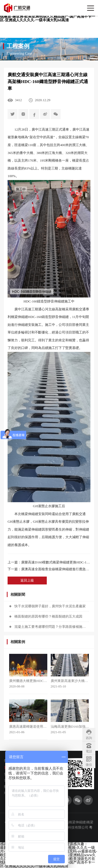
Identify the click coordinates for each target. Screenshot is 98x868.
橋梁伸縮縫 (19, 317)
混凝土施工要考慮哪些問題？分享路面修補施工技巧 (52, 627)
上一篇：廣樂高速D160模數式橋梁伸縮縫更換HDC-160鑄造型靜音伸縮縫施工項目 (49, 562)
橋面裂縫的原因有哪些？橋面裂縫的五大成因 (48, 616)
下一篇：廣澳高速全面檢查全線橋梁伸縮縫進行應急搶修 (49, 569)
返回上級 (27, 580)
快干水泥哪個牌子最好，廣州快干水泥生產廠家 (50, 606)
